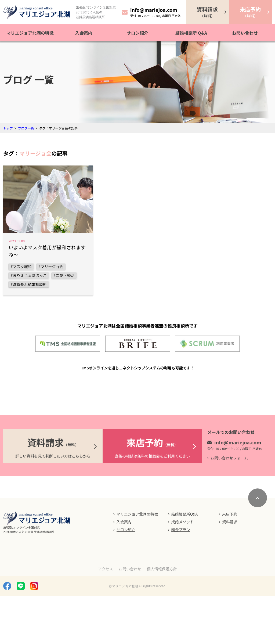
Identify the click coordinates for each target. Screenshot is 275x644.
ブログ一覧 (26, 128)
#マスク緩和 (21, 267)
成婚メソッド (183, 570)
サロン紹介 (137, 33)
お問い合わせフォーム (229, 506)
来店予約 (230, 562)
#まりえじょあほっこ (29, 275)
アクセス (105, 617)
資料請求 (230, 570)
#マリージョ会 (51, 267)
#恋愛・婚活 (64, 275)
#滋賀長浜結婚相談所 (29, 284)
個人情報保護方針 (162, 617)
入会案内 (84, 33)
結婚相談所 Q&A (191, 33)
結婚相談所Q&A (184, 562)
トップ (8, 128)
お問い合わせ (245, 33)
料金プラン (181, 578)
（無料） (207, 12)
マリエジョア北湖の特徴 (30, 33)
